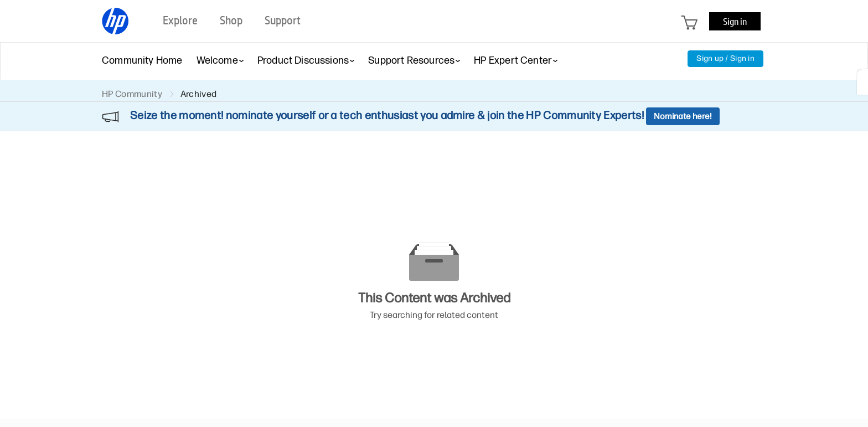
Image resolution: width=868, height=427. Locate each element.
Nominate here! (683, 116)
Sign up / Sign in (725, 58)
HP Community (132, 94)
